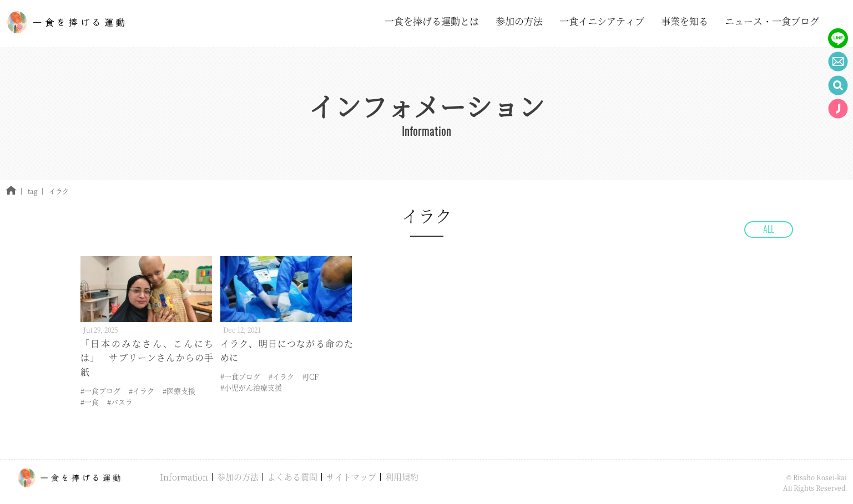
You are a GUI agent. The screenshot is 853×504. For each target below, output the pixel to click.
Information (184, 477)
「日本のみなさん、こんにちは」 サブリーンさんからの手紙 (147, 358)
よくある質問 (292, 477)
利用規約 (402, 477)
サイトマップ (351, 477)
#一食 (90, 402)
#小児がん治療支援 (251, 387)
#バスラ (120, 402)
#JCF (311, 376)
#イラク (142, 391)
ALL (769, 229)
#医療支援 (179, 391)
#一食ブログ (100, 391)
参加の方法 (238, 477)
